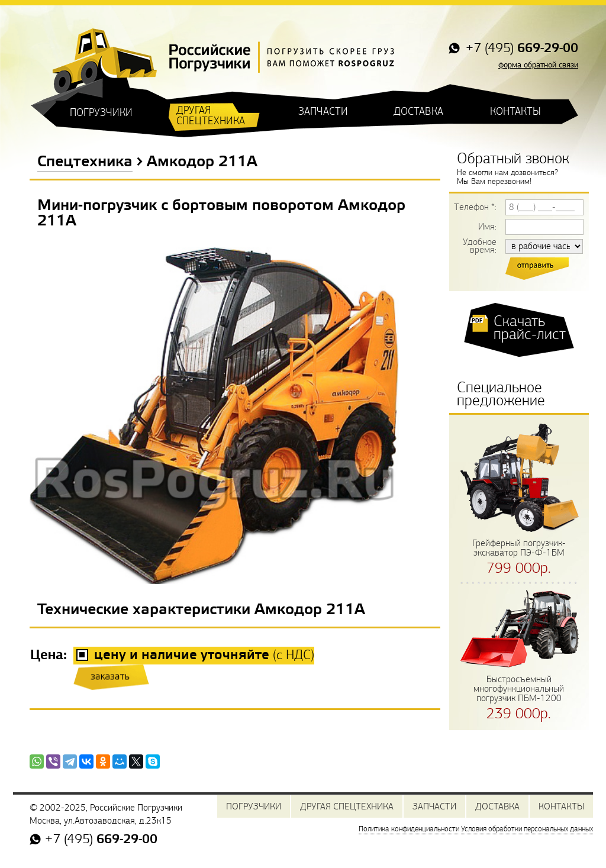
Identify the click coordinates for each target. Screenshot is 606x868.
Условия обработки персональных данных (527, 829)
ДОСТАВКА (418, 112)
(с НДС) (204, 655)
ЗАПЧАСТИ (323, 112)
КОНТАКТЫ (515, 112)
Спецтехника (85, 162)
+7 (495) (520, 49)
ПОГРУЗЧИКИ (101, 113)
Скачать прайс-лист (530, 328)
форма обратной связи (538, 65)
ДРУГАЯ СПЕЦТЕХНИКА (211, 116)
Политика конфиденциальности (409, 829)
